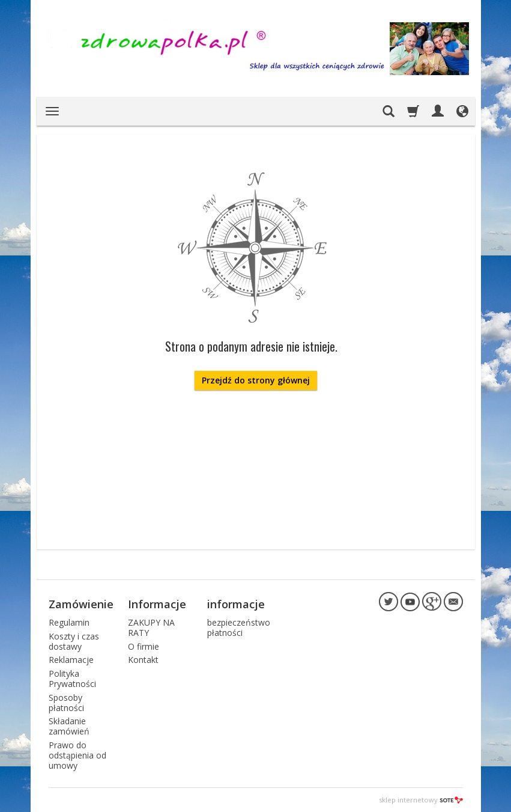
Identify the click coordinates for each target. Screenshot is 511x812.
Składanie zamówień (69, 726)
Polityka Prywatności (72, 679)
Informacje (157, 604)
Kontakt (143, 660)
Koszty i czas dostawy (74, 641)
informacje (236, 604)
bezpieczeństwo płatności (239, 627)
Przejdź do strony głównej (256, 380)
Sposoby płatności (66, 703)
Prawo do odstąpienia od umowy (77, 755)
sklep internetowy (421, 800)
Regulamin (69, 622)
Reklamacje (71, 660)
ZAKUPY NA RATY (151, 627)
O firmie (144, 646)
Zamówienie (81, 604)
